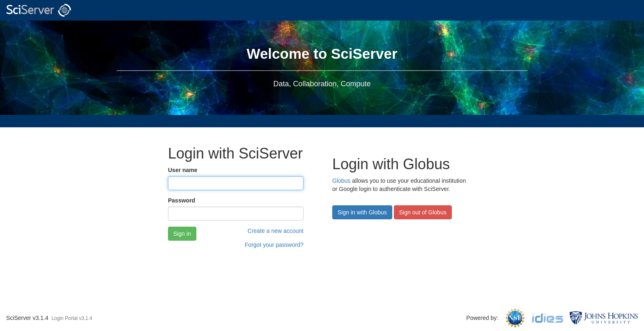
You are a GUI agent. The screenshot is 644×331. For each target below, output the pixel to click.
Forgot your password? (274, 245)
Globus (341, 181)
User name (183, 170)
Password (182, 200)
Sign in (182, 234)
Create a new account (276, 231)
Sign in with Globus (362, 212)
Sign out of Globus (423, 212)
